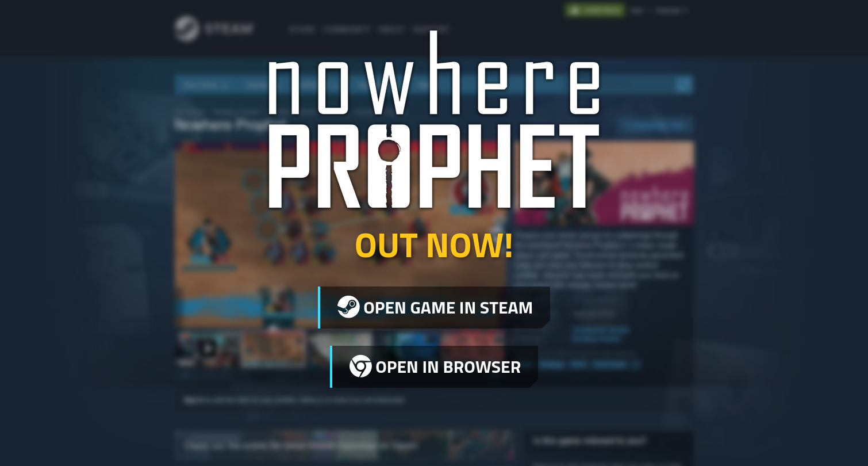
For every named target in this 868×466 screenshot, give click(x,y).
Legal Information (656, 437)
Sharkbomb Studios (234, 440)
